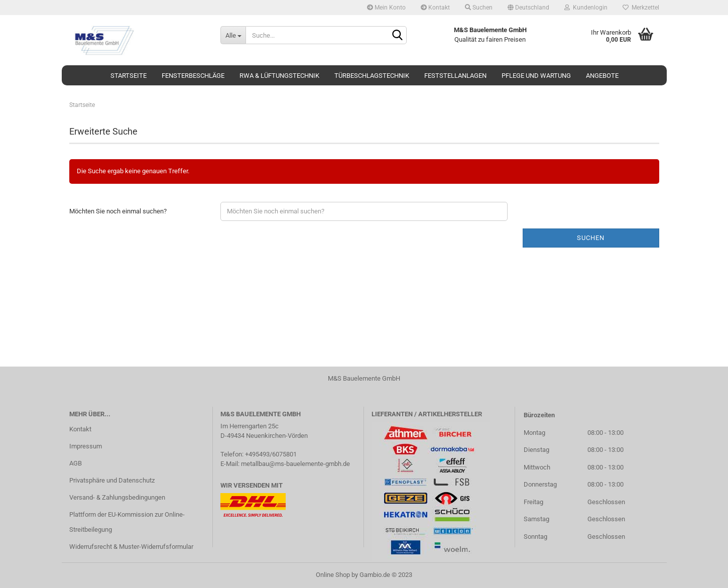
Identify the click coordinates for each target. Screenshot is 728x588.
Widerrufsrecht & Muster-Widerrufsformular (131, 547)
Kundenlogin (586, 8)
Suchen (479, 8)
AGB (76, 463)
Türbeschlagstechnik (372, 76)
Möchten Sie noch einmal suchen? (118, 211)
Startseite (129, 76)
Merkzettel (641, 8)
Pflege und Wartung (536, 76)
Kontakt (435, 8)
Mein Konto (386, 8)
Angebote (602, 76)
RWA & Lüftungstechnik (279, 76)
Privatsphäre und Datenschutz (112, 480)
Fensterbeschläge (193, 76)
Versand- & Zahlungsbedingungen (117, 497)
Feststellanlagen (455, 76)
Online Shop (333, 575)
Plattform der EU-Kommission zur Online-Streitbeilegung (127, 522)
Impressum (86, 446)
